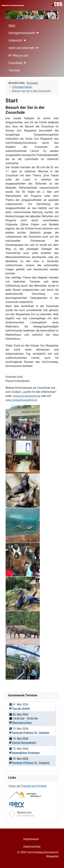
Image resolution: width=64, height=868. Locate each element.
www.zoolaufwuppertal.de (21, 400)
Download (15, 63)
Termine (14, 70)
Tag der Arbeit (21, 709)
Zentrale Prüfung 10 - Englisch (31, 763)
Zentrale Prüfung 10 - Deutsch (31, 733)
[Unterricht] (24, 40)
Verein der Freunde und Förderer (27, 786)
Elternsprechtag (22, 723)
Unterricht (15, 40)
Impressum (31, 839)
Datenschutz (32, 847)
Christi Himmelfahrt (24, 743)
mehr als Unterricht (22, 48)
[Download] (24, 63)
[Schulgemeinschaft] (37, 33)
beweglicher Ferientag (26, 753)
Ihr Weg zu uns (19, 55)
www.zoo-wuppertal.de (27, 396)
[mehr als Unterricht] (37, 48)
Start (12, 26)
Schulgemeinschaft (22, 33)
